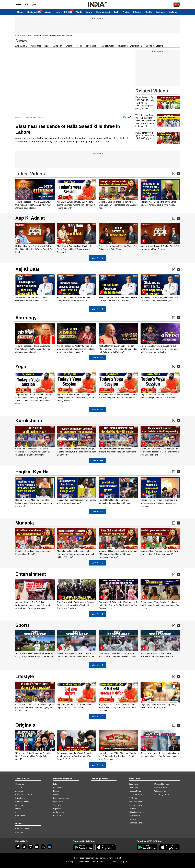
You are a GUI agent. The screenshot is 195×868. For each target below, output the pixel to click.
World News (58, 788)
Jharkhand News (136, 795)
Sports (89, 12)
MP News (133, 798)
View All (97, 258)
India (58, 12)
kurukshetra (91, 46)
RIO (120, 862)
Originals (69, 46)
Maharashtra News (162, 784)
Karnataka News (136, 823)
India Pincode (21, 832)
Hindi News (20, 805)
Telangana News (161, 791)
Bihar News (134, 784)
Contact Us (20, 784)
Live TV (18, 809)
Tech (116, 12)
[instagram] (31, 847)
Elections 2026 (34, 12)
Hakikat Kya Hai (107, 46)
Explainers (57, 809)
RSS (127, 862)
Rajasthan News (161, 788)
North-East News (136, 802)
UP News (133, 809)
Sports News (58, 802)
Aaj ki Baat (36, 46)
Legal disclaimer (83, 862)
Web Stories (20, 816)
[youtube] (37, 847)
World (79, 12)
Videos (48, 12)
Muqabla (122, 46)
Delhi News (134, 788)
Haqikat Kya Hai (33, 472)
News (17, 36)
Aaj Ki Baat (27, 269)
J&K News (133, 819)
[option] (35, 194)
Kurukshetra (29, 421)
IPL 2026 (68, 12)
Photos (126, 12)
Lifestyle (137, 12)
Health (149, 12)
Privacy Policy (98, 862)
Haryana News (135, 791)
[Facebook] (18, 847)
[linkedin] (43, 847)
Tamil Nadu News (136, 805)
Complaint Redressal (24, 795)
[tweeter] (24, 847)
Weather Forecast (22, 829)
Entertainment (103, 12)
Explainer (173, 12)
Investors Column (22, 802)
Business (160, 12)
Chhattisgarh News (137, 812)
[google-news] (50, 847)
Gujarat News (135, 816)
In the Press (20, 798)
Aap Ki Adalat (30, 218)
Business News (59, 812)
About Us (19, 788)
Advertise (19, 791)
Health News (58, 816)
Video (24, 36)
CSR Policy (111, 862)
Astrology (57, 46)
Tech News (58, 805)
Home (20, 12)
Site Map (70, 862)
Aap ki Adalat (21, 46)
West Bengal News (162, 795)
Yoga (79, 46)
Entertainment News (61, 798)
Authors (18, 812)
